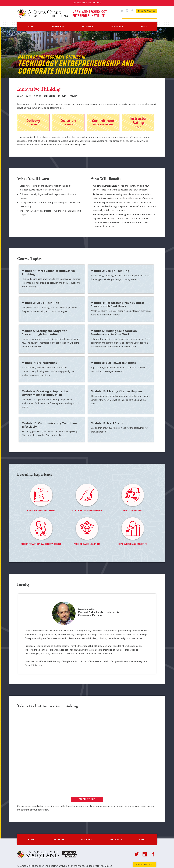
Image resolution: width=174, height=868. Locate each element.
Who (28, 96)
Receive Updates (147, 11)
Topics (37, 96)
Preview (74, 96)
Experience (49, 96)
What (20, 96)
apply (144, 27)
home (31, 27)
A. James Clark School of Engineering (37, 866)
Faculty (62, 96)
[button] (58, 27)
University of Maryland (87, 3)
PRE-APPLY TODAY (87, 799)
